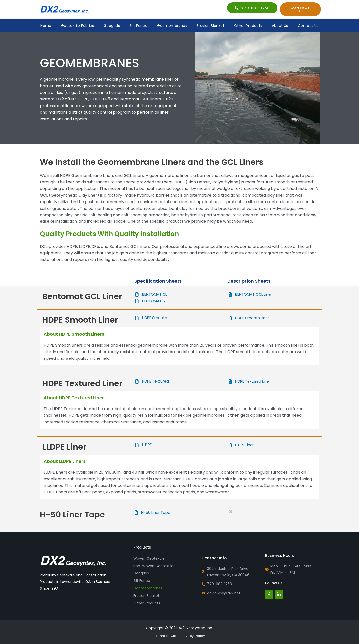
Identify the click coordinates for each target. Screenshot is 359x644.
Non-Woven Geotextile (153, 566)
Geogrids (112, 26)
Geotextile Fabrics (78, 26)
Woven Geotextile (149, 558)
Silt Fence (138, 26)
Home (46, 26)
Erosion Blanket (211, 26)
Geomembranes (172, 26)
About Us (280, 26)
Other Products (248, 26)
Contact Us (308, 26)
